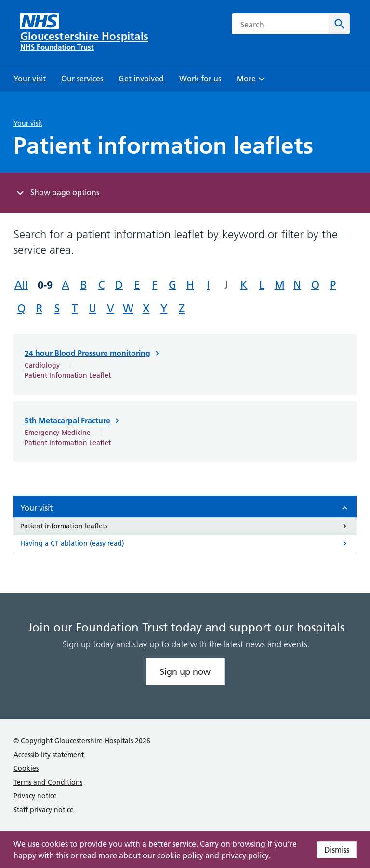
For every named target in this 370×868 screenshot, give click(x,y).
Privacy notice (35, 796)
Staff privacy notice (44, 810)
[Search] (339, 24)
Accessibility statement (49, 755)
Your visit (28, 123)
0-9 (45, 285)
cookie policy (180, 855)
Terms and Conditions (48, 782)
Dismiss (337, 850)
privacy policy (245, 855)
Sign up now (185, 672)
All (21, 285)
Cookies (26, 768)
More (252, 82)
